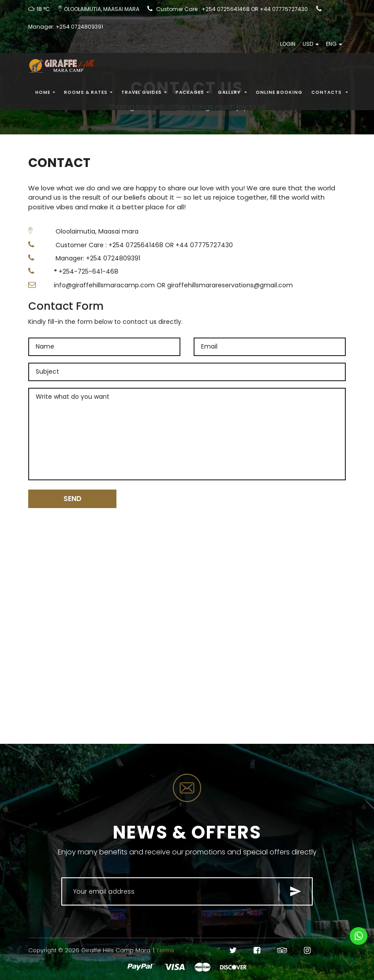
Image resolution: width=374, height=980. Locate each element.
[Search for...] (187, 891)
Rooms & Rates (88, 94)
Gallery (232, 94)
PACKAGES (192, 94)
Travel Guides (144, 94)
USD (311, 45)
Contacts (330, 94)
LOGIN (288, 45)
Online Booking (279, 94)
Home (45, 94)
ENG (334, 45)
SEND (73, 499)
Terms (165, 950)
